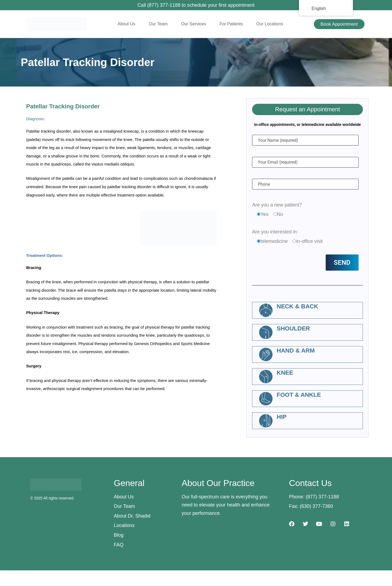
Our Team (158, 24)
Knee (285, 373)
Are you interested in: (275, 232)
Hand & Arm (296, 351)
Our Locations (270, 24)
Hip (282, 417)
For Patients (231, 24)
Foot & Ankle (299, 395)
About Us (126, 24)
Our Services (194, 24)
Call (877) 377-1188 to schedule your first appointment (196, 5)
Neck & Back (297, 306)
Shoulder (293, 328)
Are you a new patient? (277, 205)
